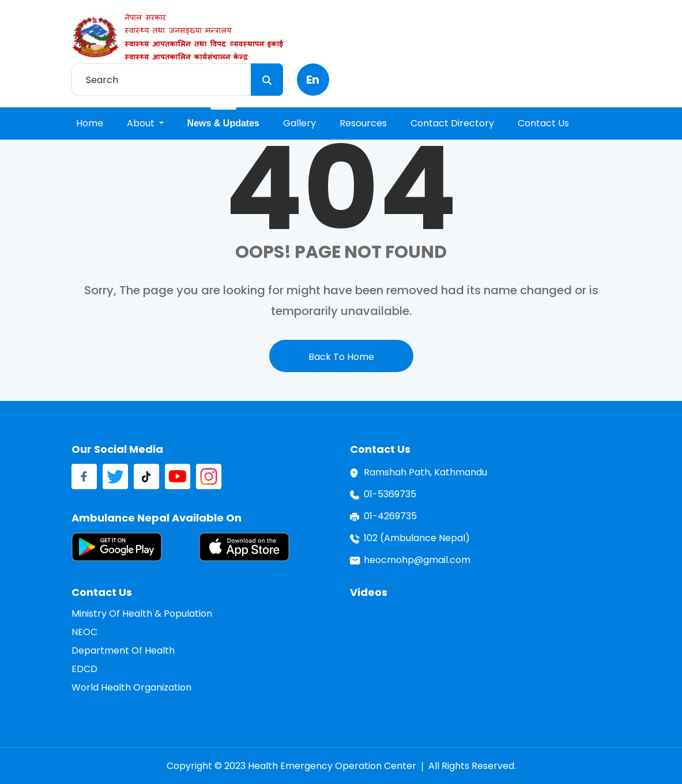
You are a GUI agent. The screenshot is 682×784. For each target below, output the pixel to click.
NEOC (84, 632)
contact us (543, 123)
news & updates (223, 123)
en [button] (313, 80)
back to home (341, 357)
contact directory (452, 123)
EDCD (84, 669)
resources (363, 123)
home (90, 123)
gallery (299, 123)
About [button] (142, 123)
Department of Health (123, 650)
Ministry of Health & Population (142, 614)
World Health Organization (131, 687)
